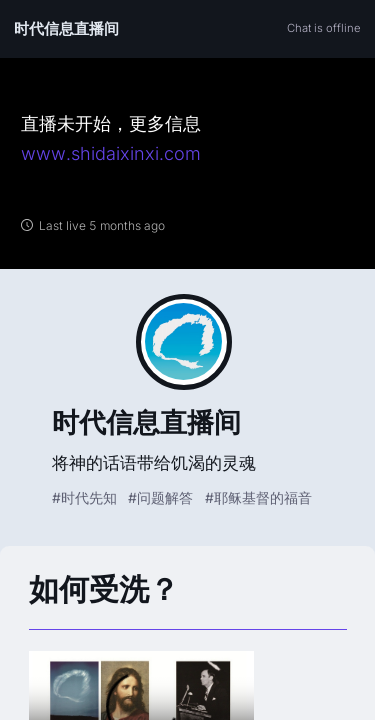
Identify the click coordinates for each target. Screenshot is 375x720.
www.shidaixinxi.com (111, 153)
